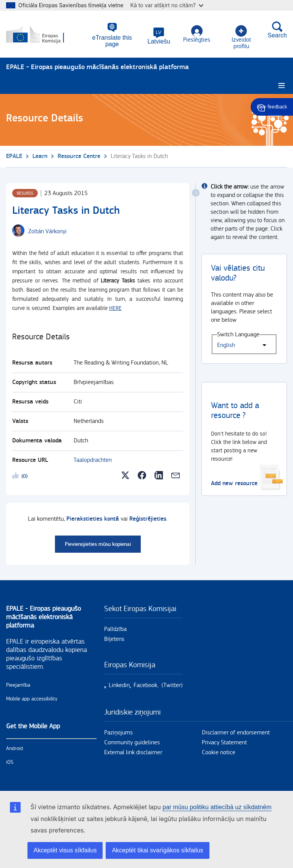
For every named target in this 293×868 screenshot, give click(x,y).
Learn (40, 155)
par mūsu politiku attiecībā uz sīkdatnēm (217, 807)
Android (14, 747)
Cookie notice (219, 751)
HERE (115, 307)
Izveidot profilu (241, 35)
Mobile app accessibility (32, 697)
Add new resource (234, 482)
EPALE (14, 155)
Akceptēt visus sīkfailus (65, 850)
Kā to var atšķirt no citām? (167, 5)
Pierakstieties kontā (93, 517)
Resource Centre (79, 155)
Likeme (17, 475)
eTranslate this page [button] (111, 38)
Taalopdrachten (93, 459)
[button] (158, 36)
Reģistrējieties (148, 517)
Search (277, 30)
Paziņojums (118, 731)
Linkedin (119, 684)
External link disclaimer (133, 751)
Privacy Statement (224, 741)
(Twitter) (172, 684)
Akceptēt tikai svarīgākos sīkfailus (157, 850)
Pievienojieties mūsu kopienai (98, 543)
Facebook (145, 684)
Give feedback (272, 107)
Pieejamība (18, 684)
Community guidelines (132, 741)
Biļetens (114, 638)
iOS (10, 761)
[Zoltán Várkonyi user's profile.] (47, 230)
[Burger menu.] (282, 84)
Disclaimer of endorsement (236, 731)
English (226, 344)
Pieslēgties (196, 35)
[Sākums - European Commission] (43, 34)
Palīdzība (115, 628)
